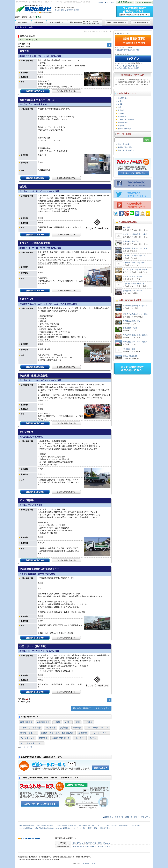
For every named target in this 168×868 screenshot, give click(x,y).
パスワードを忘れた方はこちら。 (128, 66)
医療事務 (77, 727)
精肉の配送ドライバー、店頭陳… (136, 342)
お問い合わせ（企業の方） (67, 825)
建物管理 (83, 733)
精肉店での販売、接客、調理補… (136, 335)
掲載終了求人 (105, 828)
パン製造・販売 (129, 349)
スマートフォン (89, 863)
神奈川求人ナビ (104, 843)
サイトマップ (137, 825)
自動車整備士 (43, 722)
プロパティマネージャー (31, 743)
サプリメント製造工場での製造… (136, 234)
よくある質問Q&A (26, 828)
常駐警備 (43, 738)
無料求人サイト (104, 847)
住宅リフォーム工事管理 (132, 276)
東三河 (76, 10)
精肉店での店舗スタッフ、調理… (136, 314)
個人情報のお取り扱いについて (91, 825)
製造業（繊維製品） (125, 129)
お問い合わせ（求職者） (46, 825)
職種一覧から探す (124, 144)
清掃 (78, 722)
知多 (66, 10)
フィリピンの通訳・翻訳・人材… (136, 256)
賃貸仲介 (64, 727)
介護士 (68, 722)
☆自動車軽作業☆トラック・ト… (136, 306)
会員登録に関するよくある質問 (128, 50)
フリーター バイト (100, 733)
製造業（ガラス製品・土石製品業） (58, 733)
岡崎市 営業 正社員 (61, 738)
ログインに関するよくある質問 (128, 68)
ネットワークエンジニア (97, 727)
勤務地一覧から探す (125, 147)
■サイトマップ (110, 2)
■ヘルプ (101, 2)
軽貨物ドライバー (28, 733)
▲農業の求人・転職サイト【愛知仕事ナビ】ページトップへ (126, 817)
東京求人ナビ (91, 843)
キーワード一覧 (26, 747)
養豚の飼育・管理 (131, 328)
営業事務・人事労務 (131, 241)
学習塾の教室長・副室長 (132, 291)
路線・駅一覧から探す (126, 150)
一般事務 (88, 722)
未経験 (57, 722)
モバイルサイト (27, 738)
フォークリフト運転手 (30, 727)
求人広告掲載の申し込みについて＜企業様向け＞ (53, 828)
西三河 (71, 10)
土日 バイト (80, 738)
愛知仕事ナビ (78, 843)
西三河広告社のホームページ (84, 847)
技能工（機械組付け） (132, 356)
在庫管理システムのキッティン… (136, 263)
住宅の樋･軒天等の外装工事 (134, 284)
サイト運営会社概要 (27, 825)
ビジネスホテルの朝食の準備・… (136, 270)
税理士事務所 (26, 722)
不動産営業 (50, 727)
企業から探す (93, 828)
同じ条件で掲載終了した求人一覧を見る (91, 708)
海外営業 (126, 227)
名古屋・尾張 (60, 10)
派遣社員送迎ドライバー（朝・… (136, 248)
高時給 (93, 738)
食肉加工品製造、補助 (132, 321)
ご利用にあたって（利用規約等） (117, 825)
